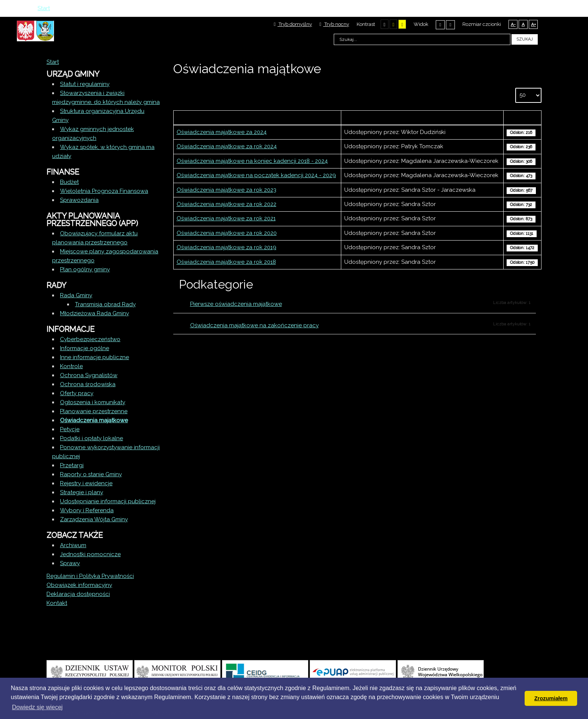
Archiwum (73, 545)
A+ (533, 24)
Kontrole (71, 366)
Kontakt (57, 603)
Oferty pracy (77, 393)
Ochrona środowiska (88, 384)
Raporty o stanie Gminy (91, 474)
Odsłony (522, 117)
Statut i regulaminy (85, 84)
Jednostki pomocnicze (90, 554)
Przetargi (72, 465)
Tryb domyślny (293, 24)
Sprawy (70, 563)
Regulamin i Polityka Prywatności (90, 576)
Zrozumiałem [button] (551, 698)
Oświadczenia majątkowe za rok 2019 (226, 247)
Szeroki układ (450, 25)
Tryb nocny (334, 24)
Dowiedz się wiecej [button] (37, 707)
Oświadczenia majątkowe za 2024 (222, 132)
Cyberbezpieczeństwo (90, 339)
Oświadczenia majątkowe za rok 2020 (227, 233)
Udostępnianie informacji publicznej (108, 501)
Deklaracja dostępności (78, 594)
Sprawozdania (79, 200)
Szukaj (525, 39)
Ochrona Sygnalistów (89, 375)
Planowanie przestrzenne (94, 411)
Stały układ (440, 25)
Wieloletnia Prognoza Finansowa (104, 191)
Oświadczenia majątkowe (94, 420)
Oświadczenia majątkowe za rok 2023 (226, 190)
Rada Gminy (76, 295)
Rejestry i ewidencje (86, 483)
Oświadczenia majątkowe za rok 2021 (226, 218)
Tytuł (257, 117)
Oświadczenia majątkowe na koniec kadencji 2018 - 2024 (252, 161)
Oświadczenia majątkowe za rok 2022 (226, 204)
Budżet (69, 182)
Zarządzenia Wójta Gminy (94, 519)
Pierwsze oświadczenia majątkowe (236, 304)
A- (513, 24)
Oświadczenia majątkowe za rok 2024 (227, 146)
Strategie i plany (82, 492)
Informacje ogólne (85, 348)
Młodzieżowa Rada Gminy (94, 313)
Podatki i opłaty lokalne (91, 438)
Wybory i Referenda (87, 510)
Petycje (70, 429)
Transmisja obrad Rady (105, 304)
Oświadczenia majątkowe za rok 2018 (226, 262)
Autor (422, 117)
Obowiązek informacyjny (79, 585)
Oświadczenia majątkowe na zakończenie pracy (254, 325)
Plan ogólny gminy (85, 269)
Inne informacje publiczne (94, 357)
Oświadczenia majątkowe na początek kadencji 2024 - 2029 (256, 175)
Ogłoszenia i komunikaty (93, 402)
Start (53, 62)
